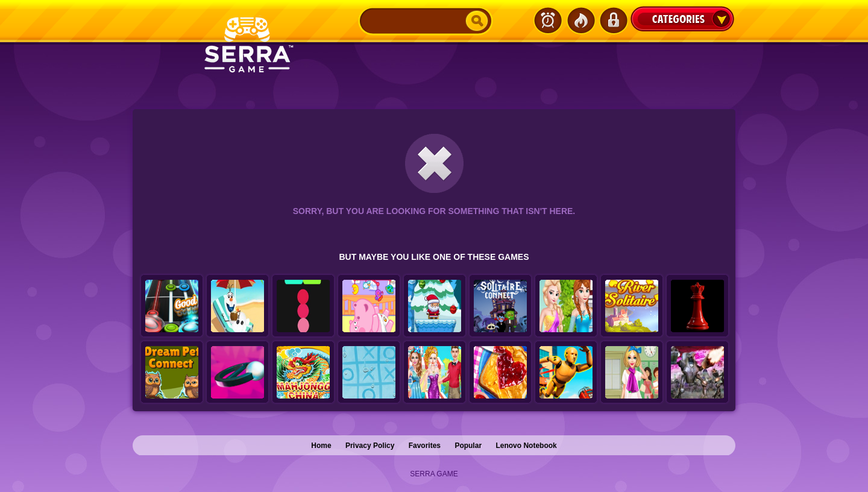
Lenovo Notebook (526, 446)
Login (613, 20)
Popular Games (580, 20)
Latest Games (548, 20)
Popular (468, 446)
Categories (682, 19)
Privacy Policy (370, 446)
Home (321, 446)
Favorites (425, 446)
